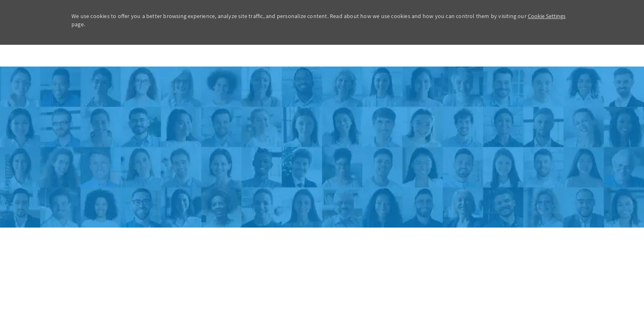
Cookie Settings (547, 16)
